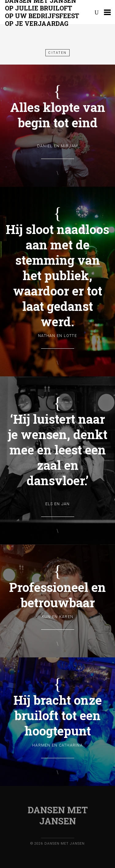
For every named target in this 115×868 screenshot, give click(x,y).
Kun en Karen (57, 617)
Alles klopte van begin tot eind (58, 115)
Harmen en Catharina (57, 745)
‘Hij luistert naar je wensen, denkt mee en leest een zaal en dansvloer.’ (58, 450)
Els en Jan (58, 504)
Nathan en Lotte (57, 336)
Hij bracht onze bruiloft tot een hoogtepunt (58, 715)
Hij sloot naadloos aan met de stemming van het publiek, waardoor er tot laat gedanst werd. (57, 275)
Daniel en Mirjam (57, 146)
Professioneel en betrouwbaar (57, 595)
